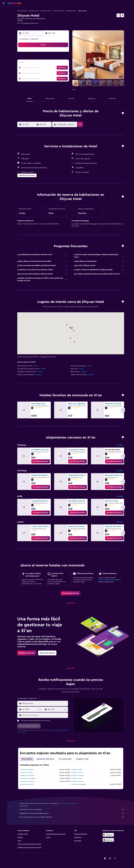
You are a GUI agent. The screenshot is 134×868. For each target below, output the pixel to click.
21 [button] (54, 68)
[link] (41, 461)
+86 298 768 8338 (24, 26)
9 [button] (64, 58)
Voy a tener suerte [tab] (65, 759)
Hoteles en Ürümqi (77, 775)
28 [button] (53, 73)
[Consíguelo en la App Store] (108, 840)
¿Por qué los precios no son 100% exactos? (72, 817)
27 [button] (49, 73)
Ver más (120, 445)
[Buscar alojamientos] (4, 14)
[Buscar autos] (4, 18)
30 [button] (64, 73)
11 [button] (38, 63)
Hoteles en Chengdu (27, 781)
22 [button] (59, 68)
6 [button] (49, 58)
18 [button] (38, 68)
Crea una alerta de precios (107, 580)
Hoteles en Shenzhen (27, 775)
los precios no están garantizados (67, 803)
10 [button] (33, 63)
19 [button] (43, 68)
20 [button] (49, 68)
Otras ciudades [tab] (27, 759)
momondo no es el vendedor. (72, 810)
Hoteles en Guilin (77, 773)
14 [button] (54, 63)
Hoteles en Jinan (77, 778)
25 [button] (38, 73)
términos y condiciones (51, 730)
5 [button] (43, 58)
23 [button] (64, 68)
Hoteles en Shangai (27, 770)
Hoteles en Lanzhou (78, 781)
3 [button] (33, 58)
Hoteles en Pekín (77, 770)
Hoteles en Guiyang (27, 784)
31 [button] (33, 78)
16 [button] (64, 63)
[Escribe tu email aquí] (45, 715)
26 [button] (43, 73)
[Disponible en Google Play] (108, 835)
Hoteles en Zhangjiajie (78, 784)
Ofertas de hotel (22, 11)
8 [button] (59, 58)
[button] (4, 3)
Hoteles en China (45, 11)
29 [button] (59, 73)
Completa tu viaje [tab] (82, 759)
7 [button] (53, 58)
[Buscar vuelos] (4, 10)
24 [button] (33, 73)
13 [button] (49, 63)
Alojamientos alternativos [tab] (45, 759)
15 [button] (59, 63)
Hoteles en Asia (34, 11)
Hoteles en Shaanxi (58, 11)
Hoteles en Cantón (26, 773)
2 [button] (64, 53)
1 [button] (59, 53)
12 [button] (43, 63)
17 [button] (33, 68)
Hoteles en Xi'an (71, 11)
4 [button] (38, 58)
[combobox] (45, 703)
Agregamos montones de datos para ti (72, 813)
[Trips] (4, 24)
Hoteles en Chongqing (28, 778)
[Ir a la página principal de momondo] (14, 3)
